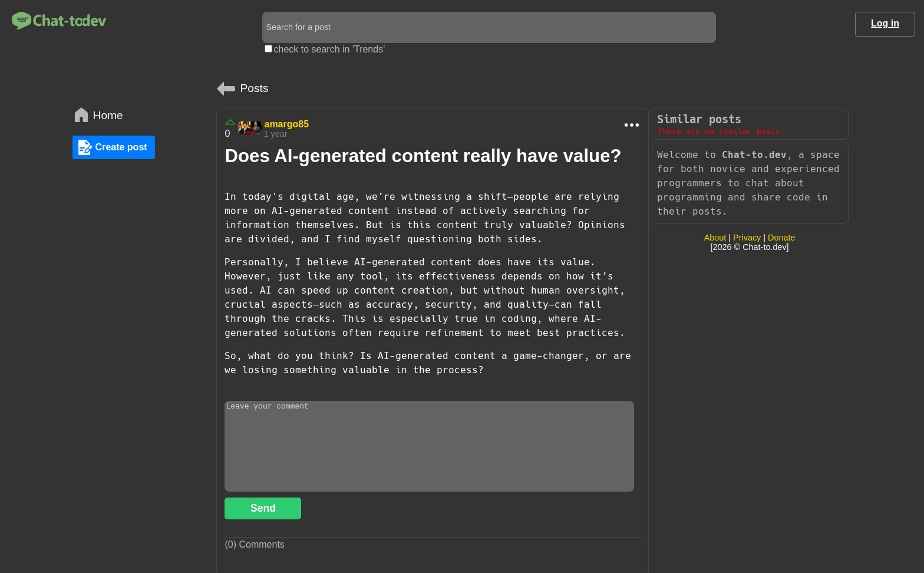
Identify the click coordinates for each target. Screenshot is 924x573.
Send (263, 508)
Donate (781, 238)
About (715, 238)
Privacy (747, 238)
